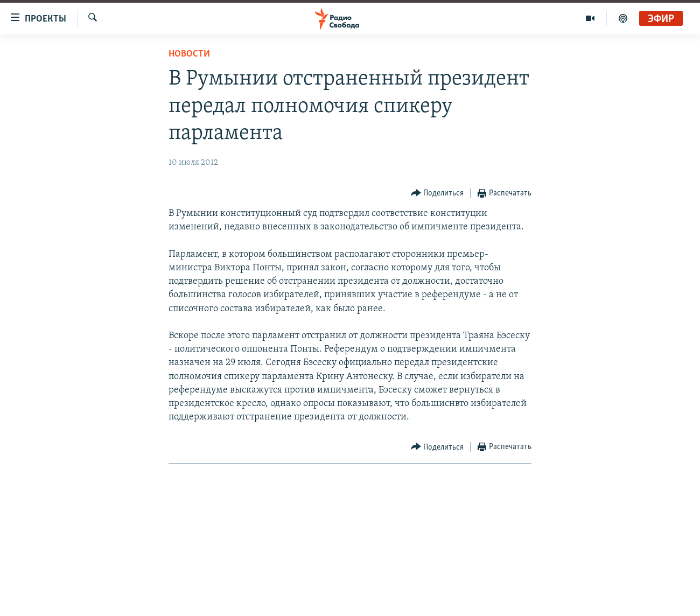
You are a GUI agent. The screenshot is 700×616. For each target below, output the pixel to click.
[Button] (437, 194)
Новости (189, 54)
